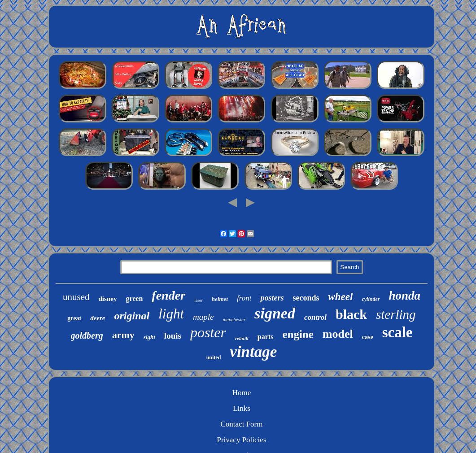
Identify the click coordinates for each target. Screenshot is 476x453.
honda (404, 296)
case (368, 337)
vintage (253, 352)
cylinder (371, 299)
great (74, 318)
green (134, 298)
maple (203, 317)
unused (76, 297)
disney (108, 299)
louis (173, 336)
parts (266, 337)
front (244, 298)
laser (199, 300)
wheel (340, 297)
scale (397, 332)
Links (242, 408)
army (123, 335)
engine (298, 334)
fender (168, 295)
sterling (396, 314)
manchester (234, 319)
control (315, 317)
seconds (306, 298)
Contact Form (242, 424)
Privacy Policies (241, 440)
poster (208, 332)
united (214, 357)
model (338, 334)
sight (149, 337)
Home (242, 393)
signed (275, 313)
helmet (220, 299)
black (351, 314)
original (132, 316)
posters (272, 298)
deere (98, 318)
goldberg (87, 335)
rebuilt (242, 338)
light (171, 314)
